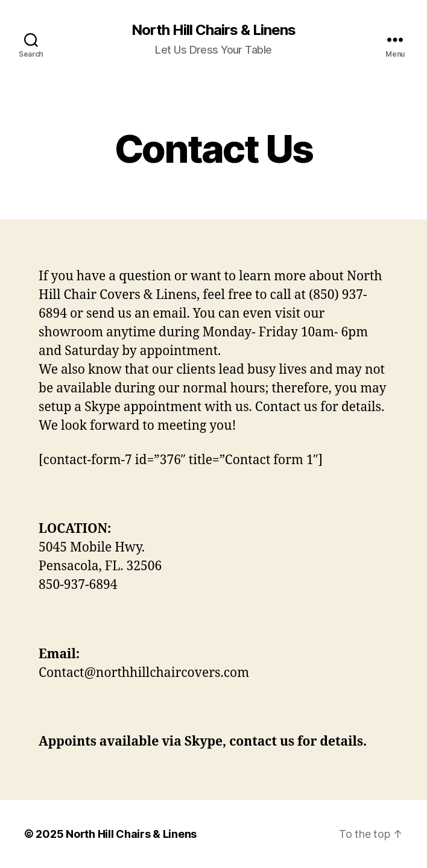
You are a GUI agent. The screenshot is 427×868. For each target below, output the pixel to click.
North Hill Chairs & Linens (213, 30)
